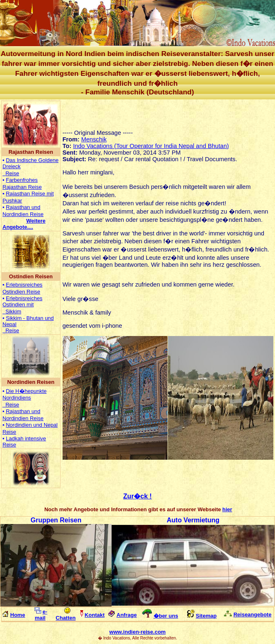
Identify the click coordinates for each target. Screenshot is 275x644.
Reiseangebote (252, 615)
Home (18, 615)
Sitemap (206, 616)
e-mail (41, 615)
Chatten (65, 618)
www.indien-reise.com (138, 632)
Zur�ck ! (137, 496)
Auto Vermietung (193, 520)
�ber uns (166, 616)
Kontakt (95, 615)
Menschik (94, 139)
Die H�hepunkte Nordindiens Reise (24, 398)
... (24, 224)
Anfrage (127, 615)
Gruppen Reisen (56, 520)
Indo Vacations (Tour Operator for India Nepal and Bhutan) (151, 146)
